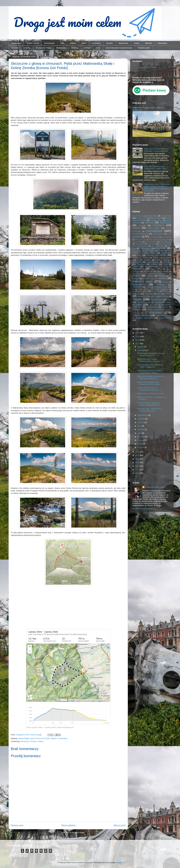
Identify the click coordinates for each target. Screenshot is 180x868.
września (141, 419)
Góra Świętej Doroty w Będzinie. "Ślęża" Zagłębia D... (150, 366)
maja (140, 433)
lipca (140, 426)
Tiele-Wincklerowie (144, 302)
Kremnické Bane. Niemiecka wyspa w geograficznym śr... (149, 404)
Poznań (148, 287)
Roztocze (147, 289)
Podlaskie (161, 285)
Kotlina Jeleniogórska (162, 258)
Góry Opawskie (166, 242)
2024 (138, 340)
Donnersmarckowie (140, 234)
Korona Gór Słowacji (141, 258)
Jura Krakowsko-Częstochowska (119, 48)
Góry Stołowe (164, 244)
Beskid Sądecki (142, 218)
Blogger (119, 862)
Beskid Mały (152, 216)
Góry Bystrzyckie (140, 240)
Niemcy (135, 278)
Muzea (162, 276)
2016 (138, 473)
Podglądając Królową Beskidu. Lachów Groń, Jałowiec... (149, 372)
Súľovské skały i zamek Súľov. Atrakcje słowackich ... (149, 410)
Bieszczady (61, 48)
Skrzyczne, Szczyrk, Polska (32, 741)
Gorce (169, 234)
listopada (141, 350)
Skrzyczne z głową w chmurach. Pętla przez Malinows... (150, 377)
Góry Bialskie (166, 237)
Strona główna (68, 825)
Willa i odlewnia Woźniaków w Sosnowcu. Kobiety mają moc (156, 150)
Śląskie (73, 43)
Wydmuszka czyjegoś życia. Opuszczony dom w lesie (148, 383)
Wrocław (75, 48)
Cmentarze (96, 43)
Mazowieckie (148, 271)
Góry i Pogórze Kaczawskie (159, 240)
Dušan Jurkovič (158, 234)
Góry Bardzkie (154, 237)
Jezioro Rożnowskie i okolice (153, 251)
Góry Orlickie (140, 244)
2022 (138, 452)
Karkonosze (166, 253)
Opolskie (15, 48)
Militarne (148, 43)
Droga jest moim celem (147, 67)
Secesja (166, 291)
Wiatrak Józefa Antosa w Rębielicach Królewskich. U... (150, 389)
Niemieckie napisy (148, 279)
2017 (138, 470)
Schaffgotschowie (140, 291)
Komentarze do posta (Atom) (73, 833)
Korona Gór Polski (43, 48)
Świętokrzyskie (144, 48)
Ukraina (168, 302)
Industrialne (162, 43)
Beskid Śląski (24, 738)
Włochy (165, 307)
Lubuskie (141, 264)
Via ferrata (154, 305)
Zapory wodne (165, 318)
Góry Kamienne (151, 242)
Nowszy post (17, 825)
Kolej (98, 48)
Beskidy (110, 43)
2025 (138, 336)
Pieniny (165, 282)
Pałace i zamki (33, 43)
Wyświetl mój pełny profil (142, 509)
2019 (138, 462)
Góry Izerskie (137, 242)
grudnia (141, 347)
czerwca (141, 429)
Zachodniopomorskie (164, 316)
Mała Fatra (164, 267)
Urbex (84, 43)
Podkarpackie (139, 284)
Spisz (159, 294)
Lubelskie (167, 262)
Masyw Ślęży (156, 269)
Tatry (169, 300)
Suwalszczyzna (142, 296)
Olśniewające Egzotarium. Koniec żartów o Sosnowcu (151, 354)
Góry (62, 43)
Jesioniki (135, 251)
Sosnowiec (149, 294)
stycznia (141, 447)
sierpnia (141, 422)
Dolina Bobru (153, 228)
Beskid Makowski (138, 216)
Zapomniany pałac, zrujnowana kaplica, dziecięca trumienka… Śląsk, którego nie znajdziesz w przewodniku (157, 188)
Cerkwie (87, 48)
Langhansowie (153, 262)
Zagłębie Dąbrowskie (144, 318)
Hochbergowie (145, 248)
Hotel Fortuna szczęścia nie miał (150, 393)
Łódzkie (154, 264)
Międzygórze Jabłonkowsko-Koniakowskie (149, 273)
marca (140, 440)
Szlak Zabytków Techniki (159, 296)
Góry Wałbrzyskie (158, 246)
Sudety (137, 43)
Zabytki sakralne (141, 315)
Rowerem (136, 289)
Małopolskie (123, 43)
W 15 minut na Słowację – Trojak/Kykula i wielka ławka (155, 168)
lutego (140, 444)
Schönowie (155, 291)
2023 (138, 343)
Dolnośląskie (49, 43)
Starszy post (120, 825)
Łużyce (135, 266)
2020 (138, 459)
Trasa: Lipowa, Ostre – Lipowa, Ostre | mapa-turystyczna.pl (50, 727)
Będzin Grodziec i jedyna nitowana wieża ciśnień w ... (149, 360)
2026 (138, 333)
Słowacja (136, 294)
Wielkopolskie (152, 307)
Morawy (150, 276)
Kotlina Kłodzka (144, 260)
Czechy (27, 48)
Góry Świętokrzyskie (140, 246)
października (143, 415)
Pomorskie (137, 287)
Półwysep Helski (161, 287)
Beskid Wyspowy (156, 220)
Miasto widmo (162, 271)
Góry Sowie (152, 244)
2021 (138, 455)
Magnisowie (149, 266)
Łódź (166, 264)
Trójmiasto (158, 302)
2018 (138, 466)
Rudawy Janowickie (161, 289)
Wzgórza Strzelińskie (154, 310)
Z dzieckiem (16, 43)
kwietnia (141, 437)
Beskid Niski (166, 216)
